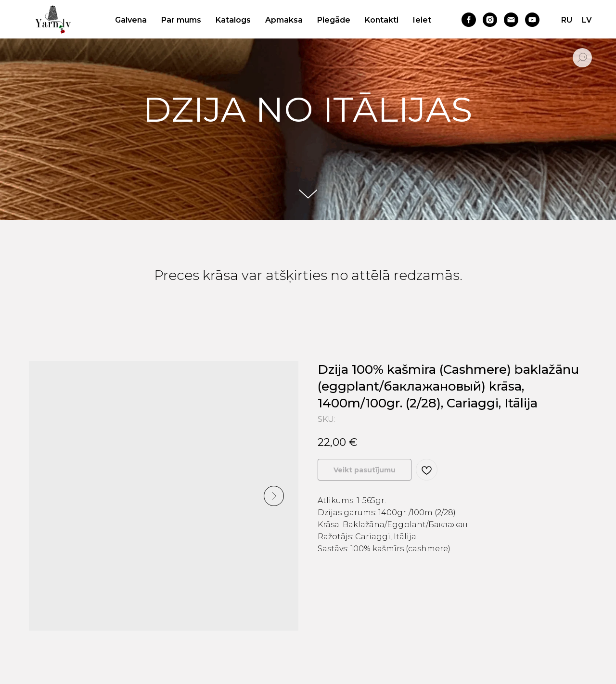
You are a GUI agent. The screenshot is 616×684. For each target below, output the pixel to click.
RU (567, 20)
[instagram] (490, 20)
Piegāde (334, 20)
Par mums (181, 20)
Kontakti (382, 20)
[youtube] (532, 20)
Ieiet (422, 20)
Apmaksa (284, 20)
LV (587, 20)
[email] (511, 20)
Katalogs (233, 20)
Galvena (131, 20)
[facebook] (469, 20)
